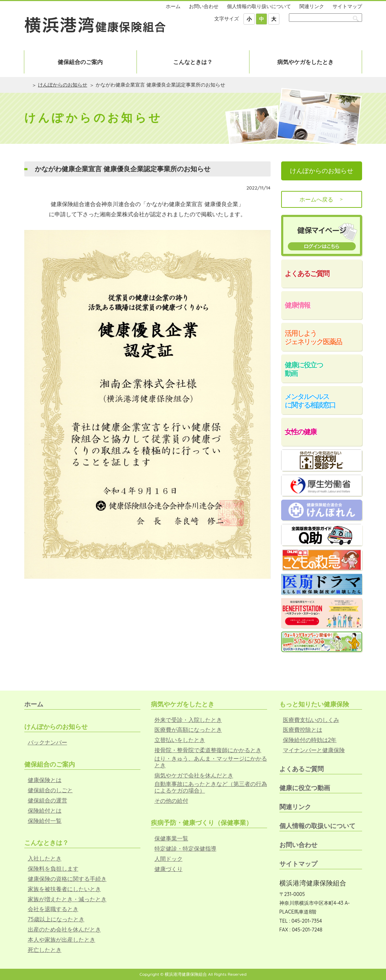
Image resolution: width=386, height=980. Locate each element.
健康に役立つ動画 (304, 369)
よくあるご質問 (307, 273)
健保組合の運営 (48, 800)
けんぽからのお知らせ (63, 85)
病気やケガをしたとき (305, 62)
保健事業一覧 (171, 838)
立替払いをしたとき (180, 740)
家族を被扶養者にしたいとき (64, 889)
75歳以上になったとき (56, 919)
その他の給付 (171, 801)
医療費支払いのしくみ (311, 720)
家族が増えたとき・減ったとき (67, 899)
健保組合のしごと (50, 790)
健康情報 (297, 305)
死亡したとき (45, 950)
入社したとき (45, 859)
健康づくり (169, 869)
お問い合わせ (204, 6)
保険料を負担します (53, 869)
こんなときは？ (193, 62)
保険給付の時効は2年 (310, 740)
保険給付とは (45, 811)
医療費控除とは (303, 730)
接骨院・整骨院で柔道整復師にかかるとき (208, 750)
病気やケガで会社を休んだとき (194, 776)
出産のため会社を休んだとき (64, 930)
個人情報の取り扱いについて (259, 6)
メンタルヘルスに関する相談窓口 (310, 401)
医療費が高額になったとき (188, 730)
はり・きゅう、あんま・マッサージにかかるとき (211, 762)
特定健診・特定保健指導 (185, 849)
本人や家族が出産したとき (62, 940)
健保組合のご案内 (80, 62)
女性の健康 (300, 432)
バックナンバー (48, 742)
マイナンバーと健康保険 (314, 750)
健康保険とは (45, 780)
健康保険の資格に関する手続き (67, 879)
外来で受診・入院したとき (188, 720)
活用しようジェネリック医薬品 (313, 337)
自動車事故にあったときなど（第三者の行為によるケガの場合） (211, 787)
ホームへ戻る (322, 199)
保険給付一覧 (45, 821)
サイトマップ (347, 6)
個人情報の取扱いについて (317, 826)
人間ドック (169, 859)
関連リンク (312, 6)
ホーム (173, 6)
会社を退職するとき (53, 909)
